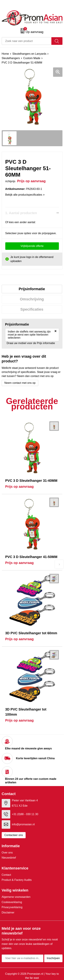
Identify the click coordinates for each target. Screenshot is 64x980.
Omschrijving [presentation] (32, 299)
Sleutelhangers (11, 58)
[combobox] (27, 41)
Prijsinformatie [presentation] (32, 289)
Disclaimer (8, 912)
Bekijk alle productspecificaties (25, 195)
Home (5, 54)
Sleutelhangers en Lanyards (29, 54)
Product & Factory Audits (17, 880)
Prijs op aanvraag (20, 487)
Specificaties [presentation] (32, 309)
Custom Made (32, 58)
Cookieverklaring (12, 902)
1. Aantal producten (21, 213)
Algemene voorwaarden (16, 897)
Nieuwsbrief (9, 858)
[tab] (32, 289)
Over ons (7, 853)
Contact (6, 875)
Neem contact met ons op (20, 383)
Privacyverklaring (12, 907)
